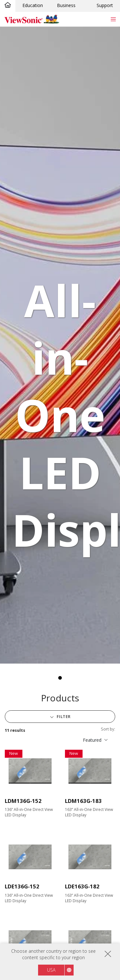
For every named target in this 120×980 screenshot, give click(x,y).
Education (33, 5)
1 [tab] (60, 678)
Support (105, 5)
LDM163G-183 (83, 801)
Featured (92, 740)
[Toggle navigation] (113, 19)
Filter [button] (63, 717)
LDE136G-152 (22, 886)
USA (51, 970)
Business (66, 5)
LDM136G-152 (23, 801)
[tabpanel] (60, 345)
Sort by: (108, 729)
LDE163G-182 (82, 886)
